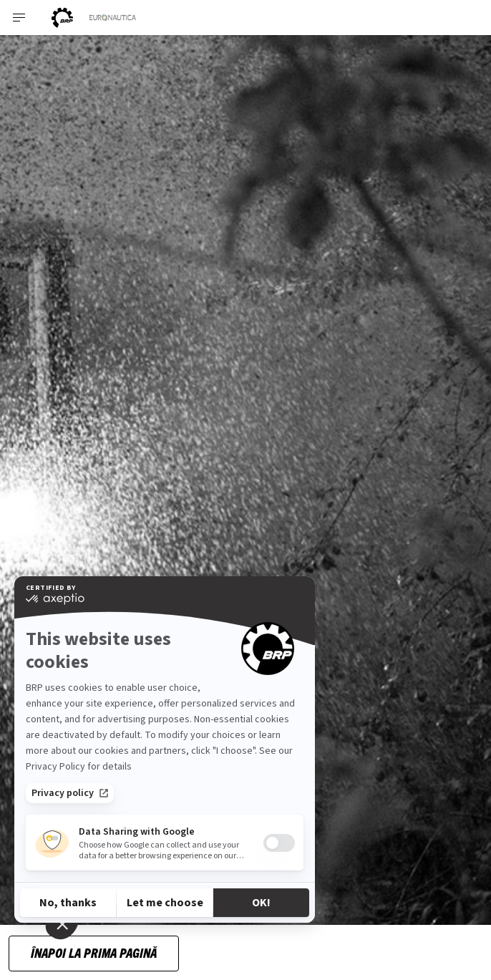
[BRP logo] (62, 18)
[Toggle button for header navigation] (19, 18)
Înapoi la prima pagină (94, 952)
